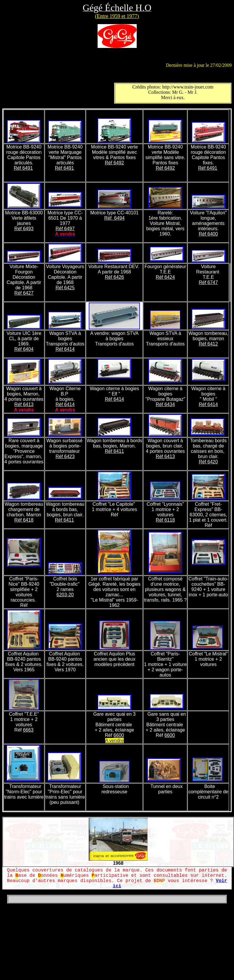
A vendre (115, 741)
